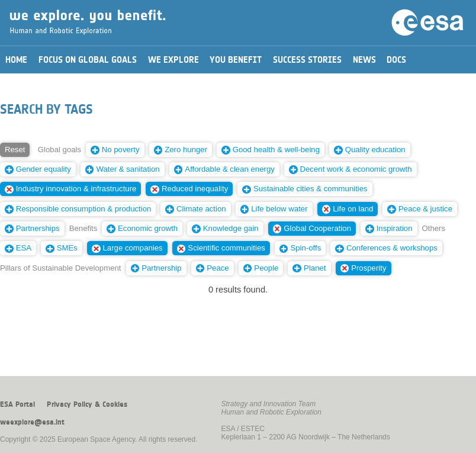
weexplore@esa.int (32, 422)
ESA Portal (17, 404)
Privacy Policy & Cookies (87, 404)
